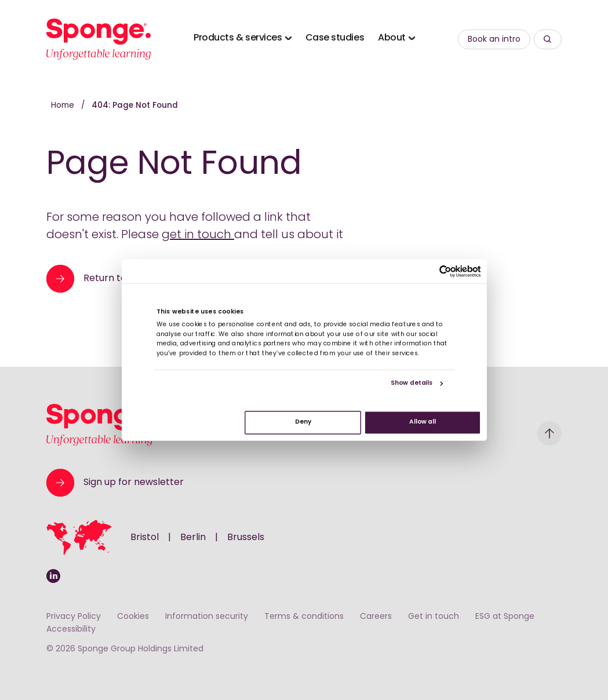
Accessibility (71, 630)
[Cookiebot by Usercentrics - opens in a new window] (445, 271)
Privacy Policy (74, 617)
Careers (376, 617)
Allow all (422, 423)
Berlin (193, 538)
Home (64, 106)
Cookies (133, 617)
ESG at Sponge (505, 617)
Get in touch (434, 617)
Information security (207, 617)
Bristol (145, 538)
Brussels (246, 538)
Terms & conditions (304, 617)
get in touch (198, 235)
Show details (411, 384)
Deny (303, 423)
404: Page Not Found (135, 106)
